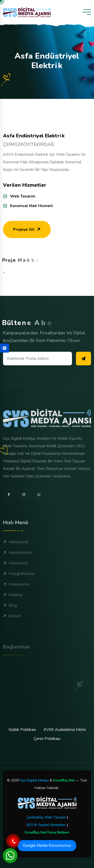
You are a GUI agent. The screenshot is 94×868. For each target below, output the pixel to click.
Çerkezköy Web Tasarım (46, 817)
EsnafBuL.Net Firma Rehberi (47, 832)
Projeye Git (27, 231)
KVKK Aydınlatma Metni (65, 730)
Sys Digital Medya (34, 780)
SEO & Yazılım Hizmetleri (46, 825)
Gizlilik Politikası (22, 730)
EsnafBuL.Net (64, 780)
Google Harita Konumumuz (47, 845)
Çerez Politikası (47, 739)
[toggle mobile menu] (87, 12)
